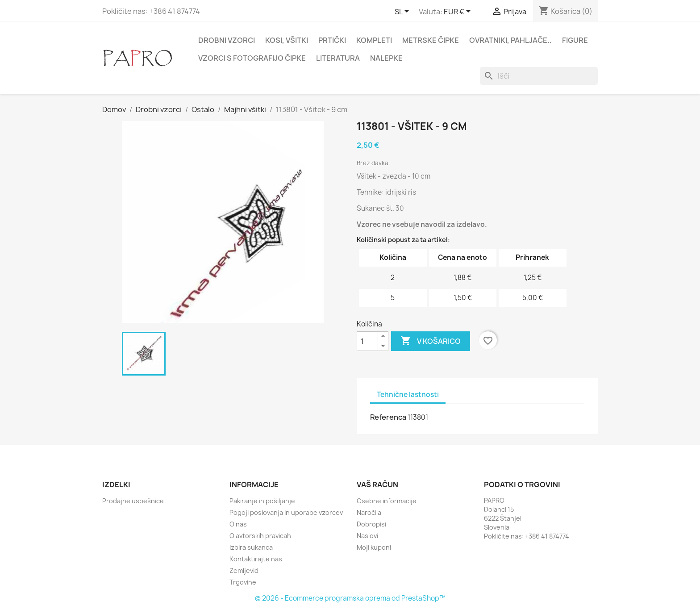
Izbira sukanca (251, 547)
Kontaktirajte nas (256, 559)
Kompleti (374, 40)
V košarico (431, 341)
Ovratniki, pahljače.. (510, 40)
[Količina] (367, 341)
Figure (575, 40)
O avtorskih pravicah (260, 536)
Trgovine (243, 582)
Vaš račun (377, 485)
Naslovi (367, 536)
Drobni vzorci (227, 40)
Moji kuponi (374, 547)
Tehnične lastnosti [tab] (408, 395)
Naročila (369, 512)
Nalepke (386, 58)
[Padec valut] (459, 12)
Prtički (332, 40)
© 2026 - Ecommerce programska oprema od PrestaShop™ (350, 598)
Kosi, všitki (287, 40)
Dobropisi (371, 524)
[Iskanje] (539, 76)
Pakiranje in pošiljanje (262, 501)
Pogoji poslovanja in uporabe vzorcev (286, 512)
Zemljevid (244, 570)
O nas (238, 524)
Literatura (338, 58)
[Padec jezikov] (403, 12)
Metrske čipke (431, 40)
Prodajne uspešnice (133, 501)
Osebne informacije (387, 501)
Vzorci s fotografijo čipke (252, 58)
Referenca (388, 417)
